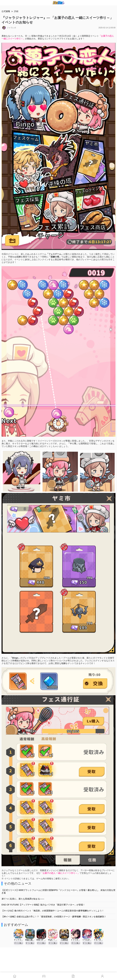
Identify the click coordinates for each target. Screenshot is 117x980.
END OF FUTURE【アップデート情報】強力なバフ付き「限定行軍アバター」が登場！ (43, 905)
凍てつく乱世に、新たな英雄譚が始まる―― (23, 899)
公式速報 (6, 11)
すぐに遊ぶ (19, 943)
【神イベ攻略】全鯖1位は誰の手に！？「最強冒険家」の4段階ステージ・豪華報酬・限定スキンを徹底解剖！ (54, 917)
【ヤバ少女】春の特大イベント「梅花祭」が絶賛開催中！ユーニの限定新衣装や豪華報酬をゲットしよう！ (53, 911)
